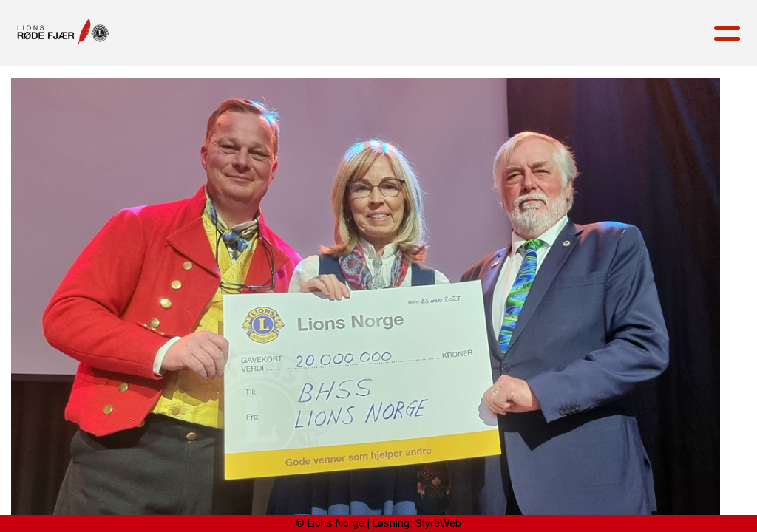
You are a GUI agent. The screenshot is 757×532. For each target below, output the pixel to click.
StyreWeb (438, 523)
